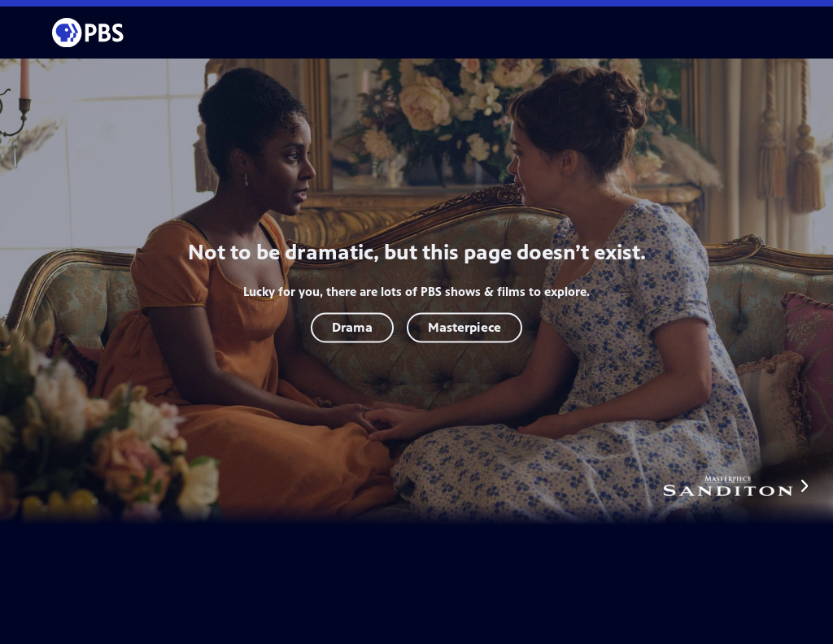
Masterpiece (464, 327)
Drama (352, 327)
